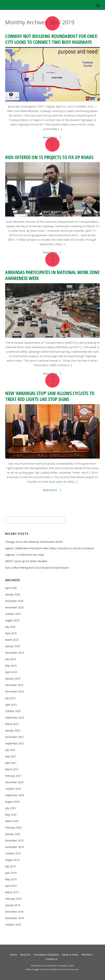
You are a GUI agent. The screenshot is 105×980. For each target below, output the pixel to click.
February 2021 (13, 776)
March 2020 (12, 821)
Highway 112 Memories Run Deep (25, 555)
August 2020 (12, 802)
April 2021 (11, 763)
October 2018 (13, 925)
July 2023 (10, 698)
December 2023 (14, 685)
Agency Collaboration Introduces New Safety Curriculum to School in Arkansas (50, 548)
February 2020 (13, 828)
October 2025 (13, 614)
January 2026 (13, 594)
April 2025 (11, 633)
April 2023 (11, 705)
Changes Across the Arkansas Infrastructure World (34, 542)
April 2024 (11, 672)
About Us (25, 955)
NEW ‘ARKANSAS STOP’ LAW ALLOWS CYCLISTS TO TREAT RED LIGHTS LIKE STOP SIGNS (50, 396)
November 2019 (14, 847)
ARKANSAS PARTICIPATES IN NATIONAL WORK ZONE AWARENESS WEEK (52, 275)
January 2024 (13, 679)
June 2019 (11, 873)
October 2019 (13, 853)
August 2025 (12, 620)
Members (87, 955)
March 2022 (12, 724)
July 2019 (10, 866)
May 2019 (11, 879)
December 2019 (14, 840)
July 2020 (10, 808)
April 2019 (11, 886)
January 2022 (13, 730)
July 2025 (10, 627)
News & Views (70, 955)
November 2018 (14, 918)
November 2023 (14, 691)
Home (14, 955)
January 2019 (13, 905)
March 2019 (12, 892)
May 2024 (11, 666)
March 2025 (12, 640)
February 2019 (13, 899)
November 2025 (14, 607)
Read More (50, 490)
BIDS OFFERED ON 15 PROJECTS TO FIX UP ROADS (49, 157)
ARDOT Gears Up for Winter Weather (26, 561)
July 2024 (10, 659)
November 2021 (14, 737)
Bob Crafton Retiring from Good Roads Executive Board (37, 568)
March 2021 (12, 769)
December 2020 (14, 782)
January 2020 (13, 834)
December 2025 (14, 601)
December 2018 (14, 912)
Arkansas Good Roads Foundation (51, 966)
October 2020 (13, 789)
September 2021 (15, 743)
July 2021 (10, 750)
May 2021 (11, 756)
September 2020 (15, 795)
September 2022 (15, 718)
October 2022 (13, 711)
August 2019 (12, 860)
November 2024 (14, 653)
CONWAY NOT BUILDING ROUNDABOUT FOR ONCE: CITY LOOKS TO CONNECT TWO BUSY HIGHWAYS (52, 39)
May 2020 (11, 815)
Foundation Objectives (46, 955)
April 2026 (11, 588)
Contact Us (51, 959)
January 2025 (13, 646)
